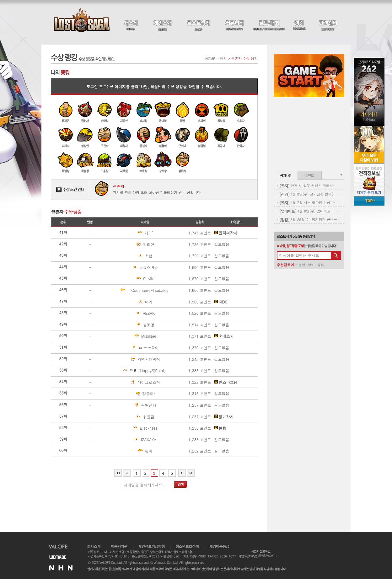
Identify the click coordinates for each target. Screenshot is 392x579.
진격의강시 (226, 233)
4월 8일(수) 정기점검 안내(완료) (308, 194)
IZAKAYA (132, 440)
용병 (302, 265)
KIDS (221, 302)
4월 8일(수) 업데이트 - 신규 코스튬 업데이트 (308, 211)
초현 (130, 256)
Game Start (309, 76)
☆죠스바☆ (132, 267)
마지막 (191, 473)
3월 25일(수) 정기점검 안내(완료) (308, 220)
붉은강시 (224, 417)
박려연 (131, 244)
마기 (130, 302)
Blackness (132, 428)
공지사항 (286, 175)
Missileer (132, 336)
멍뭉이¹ (131, 394)
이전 (127, 473)
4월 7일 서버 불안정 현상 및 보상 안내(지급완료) (308, 203)
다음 (182, 473)
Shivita (131, 279)
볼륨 (220, 428)
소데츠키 (224, 336)
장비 (311, 265)
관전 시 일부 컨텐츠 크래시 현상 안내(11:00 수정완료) (308, 186)
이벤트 (310, 175)
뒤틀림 (131, 417)
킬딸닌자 (132, 405)
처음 (118, 473)
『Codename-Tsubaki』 (138, 290)
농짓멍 (131, 325)
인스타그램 (226, 382)
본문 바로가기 (0, 0)
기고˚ (130, 233)
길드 (320, 265)
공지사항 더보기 (341, 175)
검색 (180, 485)
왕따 (130, 451)
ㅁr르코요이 (133, 348)
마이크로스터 (133, 382)
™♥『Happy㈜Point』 (137, 371)
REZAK (131, 313)
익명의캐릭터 (133, 359)
